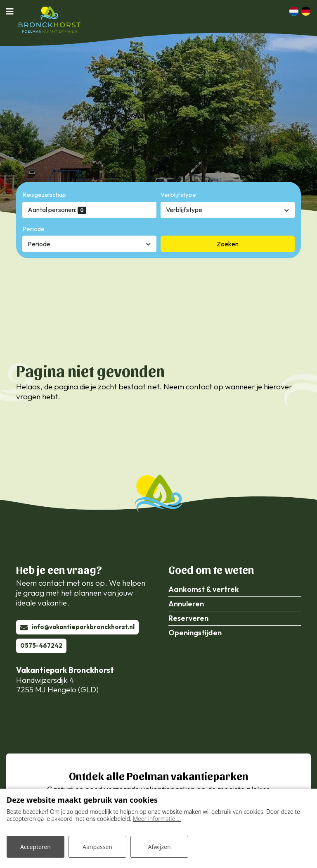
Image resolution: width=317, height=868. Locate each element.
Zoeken (228, 244)
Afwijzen (159, 847)
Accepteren (35, 847)
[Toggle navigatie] (12, 11)
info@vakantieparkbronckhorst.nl (83, 627)
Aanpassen (97, 847)
